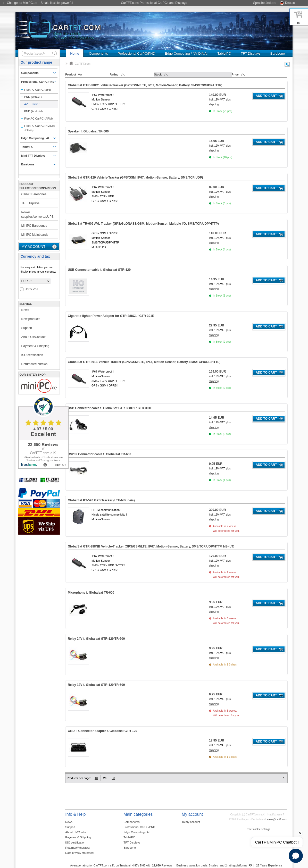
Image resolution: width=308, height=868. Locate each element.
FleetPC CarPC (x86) (38, 90)
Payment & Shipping (35, 346)
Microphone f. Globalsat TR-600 (91, 593)
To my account (191, 822)
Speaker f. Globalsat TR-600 (88, 131)
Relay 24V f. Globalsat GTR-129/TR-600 (96, 639)
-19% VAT (29, 289)
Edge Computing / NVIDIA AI (186, 53)
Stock (158, 74)
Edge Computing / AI (136, 832)
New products (31, 319)
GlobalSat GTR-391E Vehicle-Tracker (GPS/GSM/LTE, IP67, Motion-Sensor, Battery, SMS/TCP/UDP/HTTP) (144, 362)
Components (98, 53)
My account (33, 247)
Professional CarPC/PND (136, 53)
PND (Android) (34, 111)
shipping (214, 104)
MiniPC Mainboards (35, 235)
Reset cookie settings (258, 829)
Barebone (278, 53)
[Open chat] (296, 856)
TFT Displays (30, 203)
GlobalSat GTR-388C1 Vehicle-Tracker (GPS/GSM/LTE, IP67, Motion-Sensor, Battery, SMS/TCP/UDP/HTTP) (145, 85)
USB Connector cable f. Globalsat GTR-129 (99, 270)
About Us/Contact (34, 337)
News (25, 310)
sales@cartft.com (277, 819)
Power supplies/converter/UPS (38, 214)
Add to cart (266, 96)
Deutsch (291, 3)
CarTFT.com (80, 64)
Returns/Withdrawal (35, 364)
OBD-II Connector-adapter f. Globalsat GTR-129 (102, 731)
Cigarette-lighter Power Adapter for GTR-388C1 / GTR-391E (111, 316)
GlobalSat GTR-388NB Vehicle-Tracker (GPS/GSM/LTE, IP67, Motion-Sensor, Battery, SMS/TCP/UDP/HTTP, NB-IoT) (151, 546)
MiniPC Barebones (34, 226)
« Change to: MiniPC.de (38, 3)
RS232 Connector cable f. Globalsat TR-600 (99, 454)
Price (235, 74)
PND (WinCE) (33, 97)
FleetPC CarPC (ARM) (39, 119)
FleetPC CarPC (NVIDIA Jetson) (40, 128)
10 (96, 778)
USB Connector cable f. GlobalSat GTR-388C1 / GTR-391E (110, 408)
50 (113, 778)
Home (75, 53)
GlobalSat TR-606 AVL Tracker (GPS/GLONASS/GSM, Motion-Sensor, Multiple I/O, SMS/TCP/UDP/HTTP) (143, 224)
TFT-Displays (251, 53)
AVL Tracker (32, 104)
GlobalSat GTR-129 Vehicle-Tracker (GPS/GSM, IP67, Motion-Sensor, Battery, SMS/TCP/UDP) (135, 178)
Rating (114, 74)
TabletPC (224, 53)
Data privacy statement (80, 853)
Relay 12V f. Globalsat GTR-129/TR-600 (96, 685)
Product (71, 74)
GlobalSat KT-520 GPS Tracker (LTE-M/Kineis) (101, 500)
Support (27, 328)
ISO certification (32, 355)
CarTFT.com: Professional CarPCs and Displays (154, 3)
